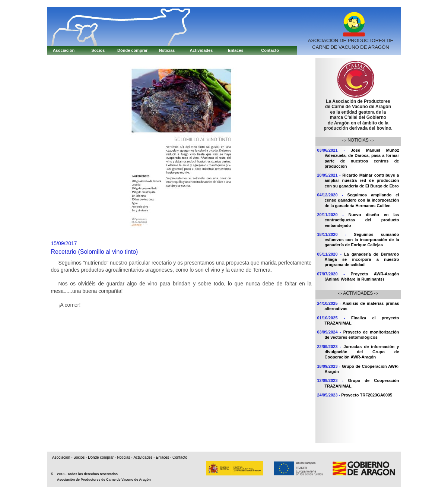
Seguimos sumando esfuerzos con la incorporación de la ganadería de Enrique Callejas (362, 240)
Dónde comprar (132, 50)
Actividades (201, 50)
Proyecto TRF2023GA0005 (367, 395)
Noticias (167, 50)
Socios (98, 50)
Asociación (64, 50)
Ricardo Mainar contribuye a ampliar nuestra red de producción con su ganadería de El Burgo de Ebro (362, 181)
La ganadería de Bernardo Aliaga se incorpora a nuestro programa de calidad (362, 260)
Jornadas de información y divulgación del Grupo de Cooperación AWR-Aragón (362, 352)
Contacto (270, 50)
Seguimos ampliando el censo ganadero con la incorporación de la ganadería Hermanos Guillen (362, 200)
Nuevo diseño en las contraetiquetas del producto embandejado (362, 220)
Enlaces (236, 50)
